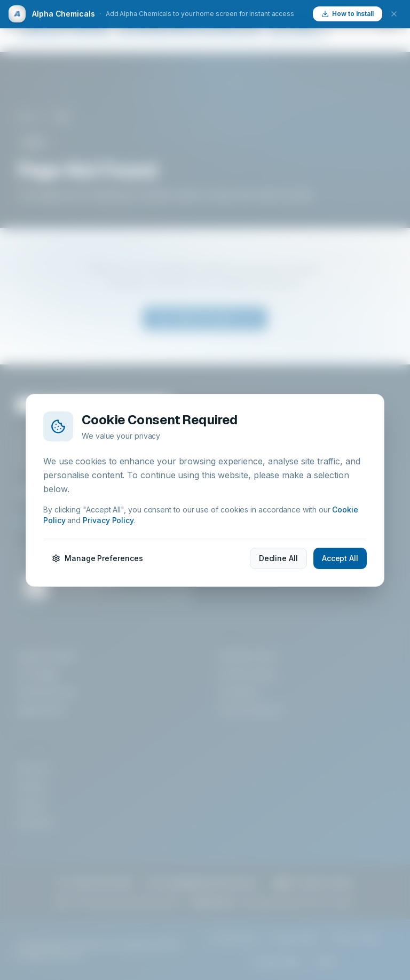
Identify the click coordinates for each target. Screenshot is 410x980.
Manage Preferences (97, 558)
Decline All (278, 558)
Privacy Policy (108, 520)
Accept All (340, 558)
